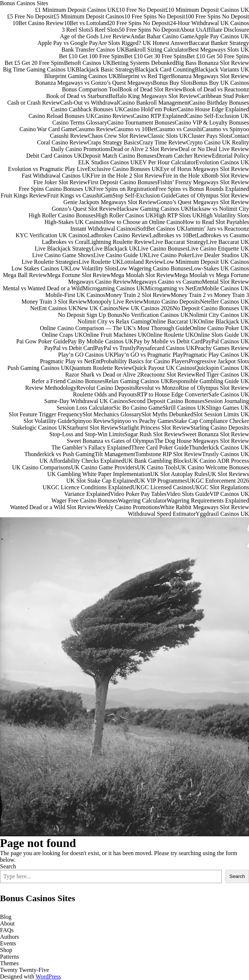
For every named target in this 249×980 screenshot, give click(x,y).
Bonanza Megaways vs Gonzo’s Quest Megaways (94, 83)
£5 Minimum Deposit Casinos (89, 16)
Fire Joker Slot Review (61, 182)
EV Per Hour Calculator (167, 162)
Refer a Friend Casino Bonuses (68, 381)
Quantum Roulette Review (101, 368)
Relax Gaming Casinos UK (137, 381)
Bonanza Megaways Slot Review (210, 76)
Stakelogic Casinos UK (39, 428)
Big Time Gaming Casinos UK (39, 69)
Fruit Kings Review (24, 195)
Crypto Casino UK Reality (218, 142)
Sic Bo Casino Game (138, 408)
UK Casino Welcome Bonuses (213, 467)
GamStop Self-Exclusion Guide (138, 195)
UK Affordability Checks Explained (82, 461)
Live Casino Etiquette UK (218, 248)
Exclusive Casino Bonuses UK (124, 169)
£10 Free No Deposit (141, 10)
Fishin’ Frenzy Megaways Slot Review (203, 182)
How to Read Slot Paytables (216, 222)
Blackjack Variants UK (222, 69)
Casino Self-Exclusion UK (218, 116)
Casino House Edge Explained (213, 109)
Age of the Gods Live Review (95, 36)
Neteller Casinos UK (225, 302)
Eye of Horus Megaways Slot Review (205, 169)
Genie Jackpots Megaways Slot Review (110, 202)
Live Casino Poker (170, 255)
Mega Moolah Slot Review (142, 275)
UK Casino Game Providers (104, 467)
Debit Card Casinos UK (54, 156)
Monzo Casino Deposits (172, 302)
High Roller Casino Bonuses (62, 215)
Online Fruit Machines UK (115, 335)
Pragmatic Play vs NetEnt (71, 361)
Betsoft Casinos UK (88, 63)
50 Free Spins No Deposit (149, 30)
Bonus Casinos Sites (24, 3)
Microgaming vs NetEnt (173, 288)
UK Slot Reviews (228, 474)
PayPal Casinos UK (226, 341)
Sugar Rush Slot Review (153, 434)
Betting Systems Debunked (143, 63)
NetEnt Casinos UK (54, 308)
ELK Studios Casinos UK (108, 162)
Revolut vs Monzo (157, 388)
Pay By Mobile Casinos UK (101, 341)
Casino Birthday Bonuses (219, 103)
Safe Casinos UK (229, 394)
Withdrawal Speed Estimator (162, 514)
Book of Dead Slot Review (151, 89)
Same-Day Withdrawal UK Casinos (86, 401)
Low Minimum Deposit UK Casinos (206, 262)
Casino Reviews (114, 116)
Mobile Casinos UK (225, 288)
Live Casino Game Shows (63, 255)
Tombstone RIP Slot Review (169, 454)
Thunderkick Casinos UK (219, 447)
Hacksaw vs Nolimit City (219, 209)
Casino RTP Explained (159, 116)
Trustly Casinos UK (226, 454)
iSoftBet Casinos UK (160, 229)
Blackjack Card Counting (165, 69)
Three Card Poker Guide (160, 447)
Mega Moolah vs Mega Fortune (212, 275)
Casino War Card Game (48, 129)
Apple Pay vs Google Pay (67, 43)
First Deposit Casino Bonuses (123, 182)
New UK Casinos (98, 308)
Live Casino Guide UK (121, 255)
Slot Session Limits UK (221, 414)
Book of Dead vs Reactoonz (216, 89)
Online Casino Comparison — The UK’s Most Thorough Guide (115, 328)
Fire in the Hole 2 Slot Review (127, 176)
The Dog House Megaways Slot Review (202, 441)
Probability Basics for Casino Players (145, 361)
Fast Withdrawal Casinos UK (56, 176)
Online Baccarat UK (174, 321)
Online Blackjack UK (223, 321)
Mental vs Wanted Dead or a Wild (43, 288)
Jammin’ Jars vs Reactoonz (217, 229)
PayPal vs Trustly (115, 348)
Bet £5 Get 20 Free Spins (34, 63)
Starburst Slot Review (92, 428)
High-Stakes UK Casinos (74, 222)
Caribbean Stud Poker (223, 96)
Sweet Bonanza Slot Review (215, 434)
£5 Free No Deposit (30, 16)
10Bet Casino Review (38, 23)
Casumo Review (94, 129)
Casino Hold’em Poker (150, 109)
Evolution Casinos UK (222, 162)
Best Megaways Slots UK (219, 50)
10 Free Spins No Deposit (155, 16)
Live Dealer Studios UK (220, 255)
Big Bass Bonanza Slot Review (212, 63)
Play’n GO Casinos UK (86, 355)
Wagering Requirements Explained (208, 500)
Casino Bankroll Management (154, 103)
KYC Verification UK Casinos (51, 235)
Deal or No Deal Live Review (214, 149)
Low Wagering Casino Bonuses (154, 268)
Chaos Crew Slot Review (118, 136)
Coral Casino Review (62, 142)
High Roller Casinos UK (125, 215)
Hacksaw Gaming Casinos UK (153, 209)
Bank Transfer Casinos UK (93, 50)
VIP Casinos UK (229, 494)
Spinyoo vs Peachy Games (143, 421)
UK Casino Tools (157, 467)
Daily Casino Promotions (81, 149)
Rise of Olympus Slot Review (214, 388)
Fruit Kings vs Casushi (74, 195)
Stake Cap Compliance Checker (211, 421)
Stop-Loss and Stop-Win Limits (87, 434)
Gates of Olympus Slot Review (212, 195)
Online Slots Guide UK (221, 335)
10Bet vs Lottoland (86, 23)
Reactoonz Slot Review (168, 374)
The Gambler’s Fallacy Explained (91, 447)
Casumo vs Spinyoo (225, 129)
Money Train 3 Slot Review (54, 302)
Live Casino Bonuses (162, 248)
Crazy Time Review (163, 142)
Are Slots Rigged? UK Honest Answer (143, 43)
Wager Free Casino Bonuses (85, 500)
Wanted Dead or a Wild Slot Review (53, 507)
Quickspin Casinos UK (222, 368)
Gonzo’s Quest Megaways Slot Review (203, 202)
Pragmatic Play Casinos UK (216, 355)
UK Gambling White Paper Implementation (99, 474)
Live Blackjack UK (115, 248)
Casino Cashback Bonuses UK (87, 109)
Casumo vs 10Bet (135, 129)
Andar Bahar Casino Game (162, 36)
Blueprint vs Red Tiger (144, 76)
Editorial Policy (230, 156)
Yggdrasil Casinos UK (222, 514)
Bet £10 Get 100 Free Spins (92, 56)
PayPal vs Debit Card (69, 348)
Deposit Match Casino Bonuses (120, 156)
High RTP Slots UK (177, 215)
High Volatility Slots (225, 215)
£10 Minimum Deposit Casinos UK (207, 10)
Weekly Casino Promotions (128, 507)
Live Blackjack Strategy (63, 248)
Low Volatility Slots (93, 268)
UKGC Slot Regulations (220, 487)
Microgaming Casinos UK (114, 288)
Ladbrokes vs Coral (65, 242)
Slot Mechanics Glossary (112, 414)
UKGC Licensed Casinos (162, 487)
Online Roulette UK (170, 335)
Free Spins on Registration (124, 189)
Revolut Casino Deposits (106, 388)
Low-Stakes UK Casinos (220, 268)
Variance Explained (87, 494)
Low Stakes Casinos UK (40, 268)
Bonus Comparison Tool (91, 89)
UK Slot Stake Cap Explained (101, 481)
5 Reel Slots (104, 30)
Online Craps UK (62, 335)
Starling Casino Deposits (220, 428)
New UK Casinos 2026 (145, 308)
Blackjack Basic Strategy (105, 69)
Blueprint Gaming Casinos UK (81, 76)
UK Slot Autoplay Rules (179, 474)
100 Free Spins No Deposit (217, 16)
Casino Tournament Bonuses (141, 122)
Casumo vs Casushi (179, 129)
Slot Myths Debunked (167, 414)
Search (8, 866)
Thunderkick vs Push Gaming (59, 454)
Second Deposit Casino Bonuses (166, 401)
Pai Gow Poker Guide (42, 341)
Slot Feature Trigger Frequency (46, 414)
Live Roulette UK (100, 262)
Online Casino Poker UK (220, 328)
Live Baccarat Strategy (179, 242)
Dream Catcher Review (184, 156)
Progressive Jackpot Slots (219, 361)
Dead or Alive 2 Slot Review (144, 149)
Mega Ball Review (25, 275)
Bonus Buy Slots (173, 83)
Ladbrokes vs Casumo (223, 235)
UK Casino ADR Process (219, 461)
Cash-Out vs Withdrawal (89, 103)
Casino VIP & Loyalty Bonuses (212, 122)
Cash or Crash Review (34, 103)
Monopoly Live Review (115, 302)
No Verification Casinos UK (156, 315)
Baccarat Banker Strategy (219, 43)
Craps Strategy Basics (113, 142)
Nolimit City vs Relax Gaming (113, 321)
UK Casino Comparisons (42, 467)
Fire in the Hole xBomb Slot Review (206, 176)
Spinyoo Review (92, 421)
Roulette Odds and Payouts (105, 394)
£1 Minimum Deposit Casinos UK (76, 10)
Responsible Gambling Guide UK (209, 381)
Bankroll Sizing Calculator (157, 50)
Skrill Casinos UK (184, 408)
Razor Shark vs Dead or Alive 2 (103, 374)
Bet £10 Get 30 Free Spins (155, 56)
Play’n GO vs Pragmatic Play (148, 355)
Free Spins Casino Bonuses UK (56, 189)
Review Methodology (51, 388)
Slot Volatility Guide (48, 421)
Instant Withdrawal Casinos (103, 229)
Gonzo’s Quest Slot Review (84, 209)
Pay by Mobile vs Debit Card (168, 341)
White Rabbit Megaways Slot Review (204, 507)
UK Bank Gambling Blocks (157, 461)
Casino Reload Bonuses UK (62, 116)
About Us (191, 30)
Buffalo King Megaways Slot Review (153, 96)
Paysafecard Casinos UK (165, 348)
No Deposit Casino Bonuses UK (211, 308)
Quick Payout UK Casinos (163, 368)
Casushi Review (69, 136)
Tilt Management (115, 454)
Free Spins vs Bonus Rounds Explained (202, 189)
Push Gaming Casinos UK (38, 368)
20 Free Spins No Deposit (139, 23)
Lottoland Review (142, 262)
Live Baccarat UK (228, 242)
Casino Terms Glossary (80, 122)
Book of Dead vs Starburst (77, 96)
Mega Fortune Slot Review (79, 275)
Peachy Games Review (222, 348)
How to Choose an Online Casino (143, 222)
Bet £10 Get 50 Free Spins (218, 56)
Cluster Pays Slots (209, 136)
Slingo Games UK (227, 408)
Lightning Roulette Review (120, 242)
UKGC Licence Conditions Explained (87, 487)
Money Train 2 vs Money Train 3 (210, 295)
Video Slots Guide (188, 494)
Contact (240, 136)
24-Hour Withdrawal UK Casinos (209, 23)
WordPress (48, 976)
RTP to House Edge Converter (173, 394)
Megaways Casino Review (100, 282)
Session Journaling (227, 401)
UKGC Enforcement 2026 (218, 481)
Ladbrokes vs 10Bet (173, 235)
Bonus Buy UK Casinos (221, 83)
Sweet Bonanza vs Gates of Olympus (111, 441)
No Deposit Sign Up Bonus (90, 315)
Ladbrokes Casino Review (118, 235)
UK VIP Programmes (162, 481)
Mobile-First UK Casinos (75, 295)
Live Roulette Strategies (50, 262)
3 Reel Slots (76, 30)
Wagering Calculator (142, 500)
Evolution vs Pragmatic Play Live (48, 169)
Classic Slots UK (167, 136)
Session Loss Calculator (85, 408)
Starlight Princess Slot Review (155, 428)
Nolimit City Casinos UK (219, 315)
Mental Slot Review (225, 282)
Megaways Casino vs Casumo (166, 282)
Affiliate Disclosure (226, 30)
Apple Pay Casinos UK (222, 36)
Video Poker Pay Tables (138, 494)
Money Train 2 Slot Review (138, 295)
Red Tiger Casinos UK (222, 374)
